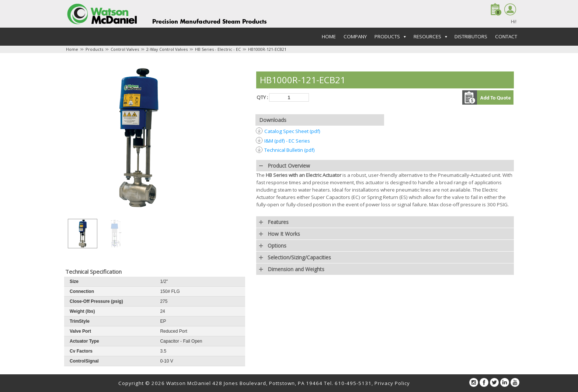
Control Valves (125, 49)
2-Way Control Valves (167, 49)
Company (355, 36)
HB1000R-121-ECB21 (267, 49)
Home (329, 36)
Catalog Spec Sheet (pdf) (292, 131)
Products (94, 49)
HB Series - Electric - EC (218, 49)
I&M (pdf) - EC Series (287, 141)
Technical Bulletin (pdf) (290, 150)
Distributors (471, 36)
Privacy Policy (392, 383)
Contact (506, 36)
